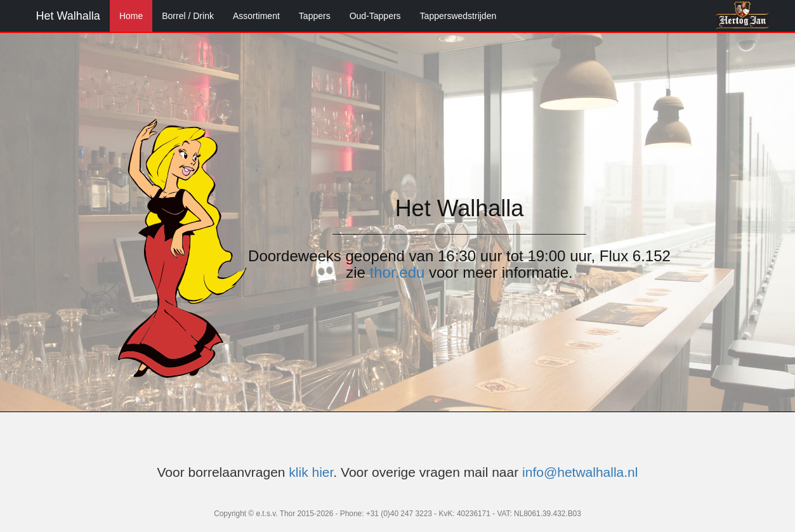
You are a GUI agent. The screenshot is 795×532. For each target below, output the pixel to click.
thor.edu (397, 272)
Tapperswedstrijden (458, 16)
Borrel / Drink (188, 16)
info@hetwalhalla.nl (580, 472)
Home (131, 16)
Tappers (315, 16)
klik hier (311, 472)
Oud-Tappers (375, 16)
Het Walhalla (68, 16)
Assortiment (256, 16)
